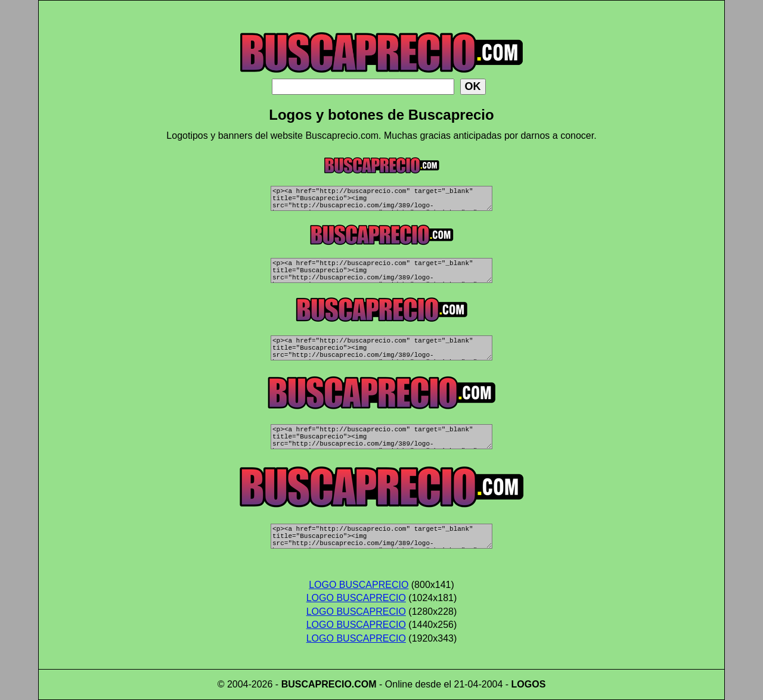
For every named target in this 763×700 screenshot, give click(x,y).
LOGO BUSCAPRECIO (359, 585)
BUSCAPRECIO (317, 684)
